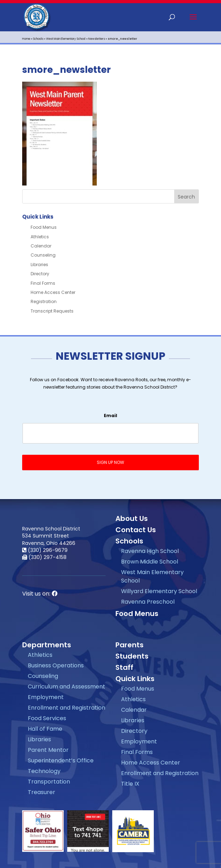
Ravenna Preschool (148, 602)
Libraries (39, 265)
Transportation (49, 782)
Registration (44, 301)
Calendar (41, 246)
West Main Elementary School (66, 39)
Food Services (47, 718)
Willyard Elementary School (159, 591)
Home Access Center (53, 292)
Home (26, 39)
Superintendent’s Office (61, 760)
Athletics (40, 237)
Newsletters (97, 39)
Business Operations (56, 665)
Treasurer (42, 792)
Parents (130, 645)
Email (110, 416)
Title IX (130, 784)
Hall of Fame (45, 729)
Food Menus (44, 227)
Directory (40, 274)
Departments (47, 645)
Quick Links (135, 679)
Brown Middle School (150, 562)
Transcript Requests (52, 311)
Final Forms (43, 283)
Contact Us (136, 530)
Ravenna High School (150, 551)
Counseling (43, 255)
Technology (44, 771)
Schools (38, 39)
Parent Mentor (48, 750)
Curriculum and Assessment (67, 687)
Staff (124, 667)
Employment (46, 697)
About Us (132, 518)
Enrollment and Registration (67, 708)
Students (132, 656)
